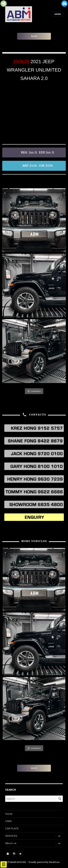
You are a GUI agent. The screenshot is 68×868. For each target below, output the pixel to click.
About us (11, 843)
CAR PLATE (12, 829)
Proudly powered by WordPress (44, 862)
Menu (58, 14)
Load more (34, 391)
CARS (8, 821)
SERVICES (11, 836)
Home (9, 814)
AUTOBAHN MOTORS (16, 862)
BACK (34, 36)
